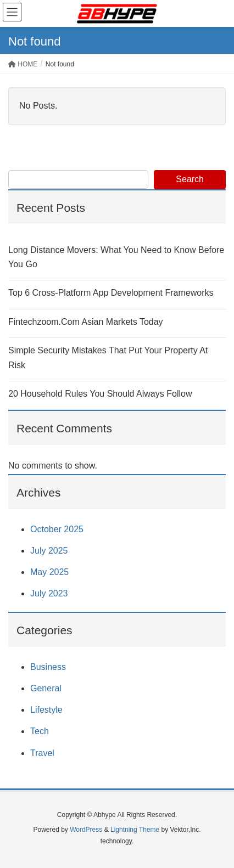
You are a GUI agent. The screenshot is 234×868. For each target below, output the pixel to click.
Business (48, 667)
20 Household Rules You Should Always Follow (100, 394)
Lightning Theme (135, 830)
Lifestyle (46, 710)
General (46, 688)
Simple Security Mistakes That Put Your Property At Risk (108, 357)
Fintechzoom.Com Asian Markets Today (86, 322)
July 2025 (49, 551)
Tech (40, 731)
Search (190, 179)
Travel (42, 753)
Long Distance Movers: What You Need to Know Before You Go (116, 257)
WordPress (86, 830)
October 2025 (57, 529)
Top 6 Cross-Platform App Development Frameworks (111, 293)
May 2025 (49, 572)
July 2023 (49, 593)
